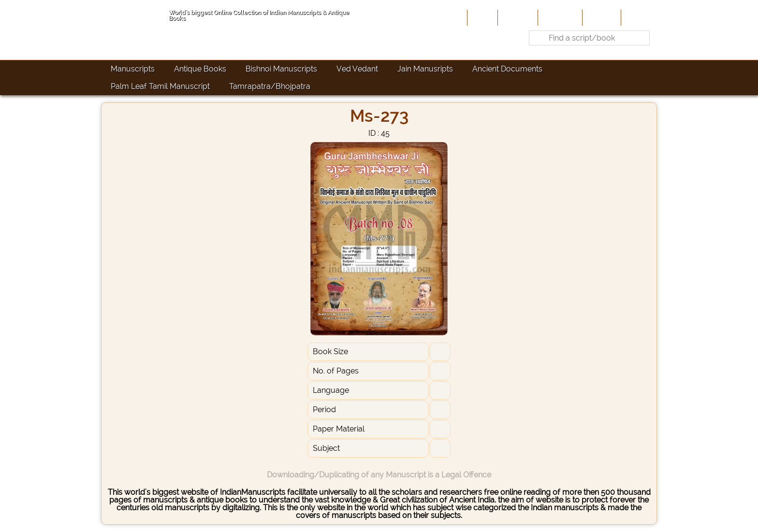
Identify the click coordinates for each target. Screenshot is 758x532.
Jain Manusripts (425, 69)
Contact (638, 17)
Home (481, 17)
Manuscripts (133, 69)
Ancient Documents (507, 69)
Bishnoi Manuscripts (281, 69)
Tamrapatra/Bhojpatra (270, 86)
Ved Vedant (357, 69)
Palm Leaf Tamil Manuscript (160, 86)
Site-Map (601, 17)
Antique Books (200, 69)
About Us (517, 17)
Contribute (559, 17)
